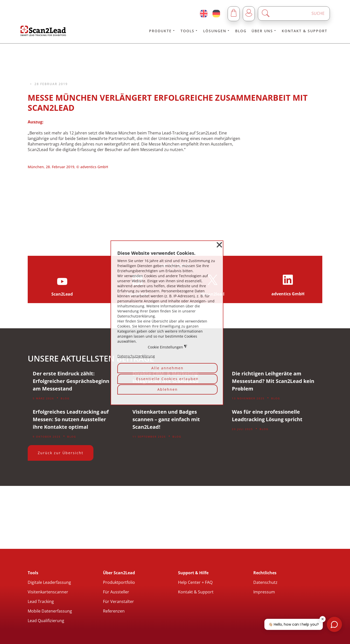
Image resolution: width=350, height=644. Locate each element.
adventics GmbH (288, 294)
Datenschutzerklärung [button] (136, 356)
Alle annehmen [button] (167, 368)
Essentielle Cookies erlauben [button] (167, 379)
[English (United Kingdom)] (204, 14)
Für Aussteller (116, 592)
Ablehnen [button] (168, 389)
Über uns (264, 31)
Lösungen (217, 31)
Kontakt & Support (305, 31)
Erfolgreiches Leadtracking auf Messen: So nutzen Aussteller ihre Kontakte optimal (71, 419)
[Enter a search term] (298, 13)
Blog (241, 31)
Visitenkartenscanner (48, 592)
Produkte (162, 31)
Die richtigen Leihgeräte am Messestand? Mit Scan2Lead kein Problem (273, 381)
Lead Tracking (41, 601)
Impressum (264, 592)
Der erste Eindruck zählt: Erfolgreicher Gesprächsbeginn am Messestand (71, 381)
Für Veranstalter (118, 601)
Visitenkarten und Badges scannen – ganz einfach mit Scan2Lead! (166, 419)
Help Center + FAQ (195, 582)
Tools (189, 31)
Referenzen (114, 611)
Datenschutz (265, 582)
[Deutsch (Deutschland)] (216, 14)
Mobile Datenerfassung (50, 611)
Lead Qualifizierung (46, 621)
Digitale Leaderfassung (49, 582)
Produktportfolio (119, 582)
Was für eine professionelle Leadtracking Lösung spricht (267, 416)
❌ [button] (219, 245)
